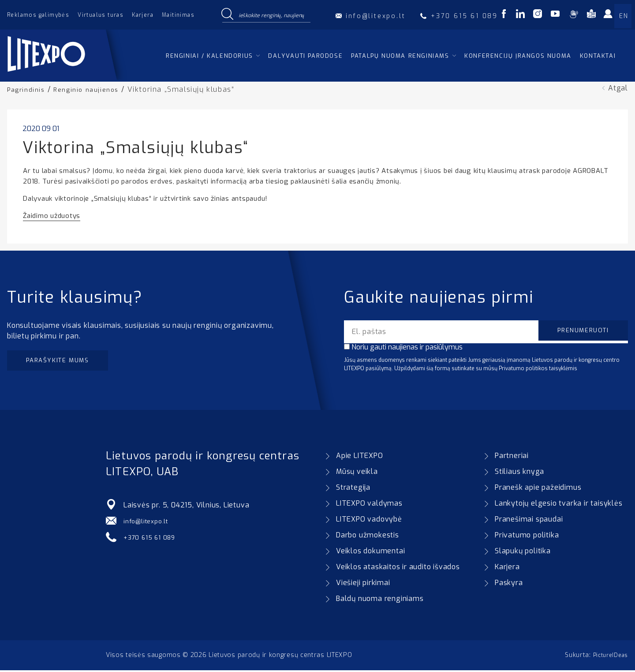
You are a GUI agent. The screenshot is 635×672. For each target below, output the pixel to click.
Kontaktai (598, 56)
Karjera (143, 15)
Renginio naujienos (93, 89)
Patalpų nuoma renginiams (400, 56)
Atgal (618, 88)
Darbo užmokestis (368, 537)
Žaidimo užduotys (52, 215)
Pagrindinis (28, 89)
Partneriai (512, 457)
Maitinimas (178, 15)
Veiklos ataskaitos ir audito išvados (398, 569)
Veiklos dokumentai (370, 553)
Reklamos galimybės (38, 15)
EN (624, 16)
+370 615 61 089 (153, 539)
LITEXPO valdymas (369, 505)
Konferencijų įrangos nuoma (518, 56)
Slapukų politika (523, 553)
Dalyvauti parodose (305, 56)
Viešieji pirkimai (363, 584)
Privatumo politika (527, 537)
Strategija (353, 489)
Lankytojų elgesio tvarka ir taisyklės (559, 505)
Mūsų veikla (357, 473)
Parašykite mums (65, 362)
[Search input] (273, 15)
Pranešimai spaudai (529, 521)
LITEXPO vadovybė (369, 521)
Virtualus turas (101, 15)
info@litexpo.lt (149, 523)
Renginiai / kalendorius (209, 56)
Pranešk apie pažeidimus (538, 489)
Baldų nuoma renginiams (380, 600)
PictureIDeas (608, 657)
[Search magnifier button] (227, 15)
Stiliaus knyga (519, 473)
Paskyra (509, 584)
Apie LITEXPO (360, 457)
